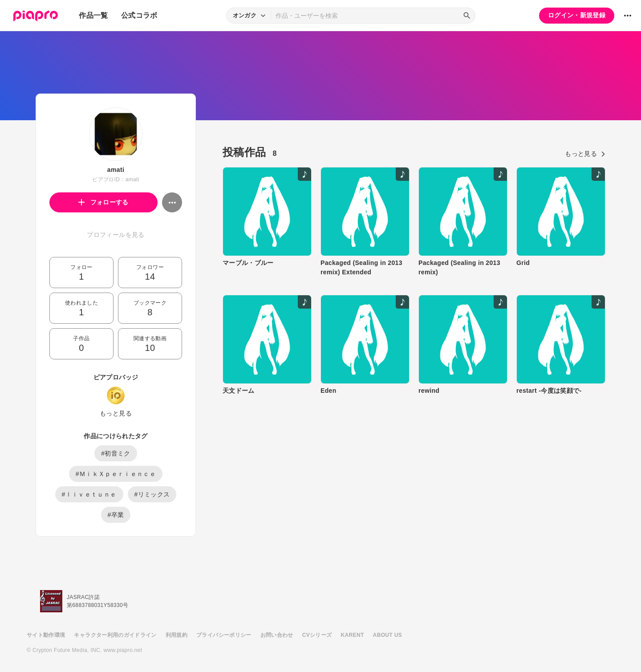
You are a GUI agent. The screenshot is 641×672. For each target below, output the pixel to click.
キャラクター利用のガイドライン (115, 635)
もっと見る (116, 413)
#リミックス (152, 494)
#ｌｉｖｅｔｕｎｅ (89, 494)
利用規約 (176, 635)
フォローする (103, 202)
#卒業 (116, 515)
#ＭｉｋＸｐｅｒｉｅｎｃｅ (116, 474)
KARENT (353, 635)
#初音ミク (116, 453)
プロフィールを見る (116, 235)
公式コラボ (139, 15)
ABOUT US (387, 635)
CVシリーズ (317, 635)
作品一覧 (93, 15)
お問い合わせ (277, 635)
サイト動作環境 (46, 635)
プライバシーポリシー (224, 635)
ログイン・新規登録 (577, 15)
